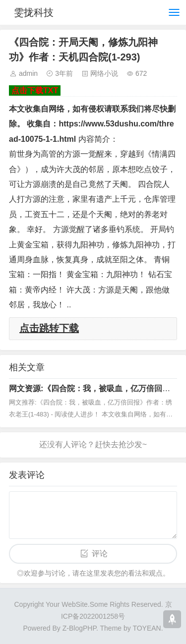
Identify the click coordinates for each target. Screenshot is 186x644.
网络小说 (104, 73)
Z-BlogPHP (79, 628)
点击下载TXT (35, 90)
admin (28, 73)
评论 (100, 554)
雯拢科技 (34, 12)
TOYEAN (147, 628)
